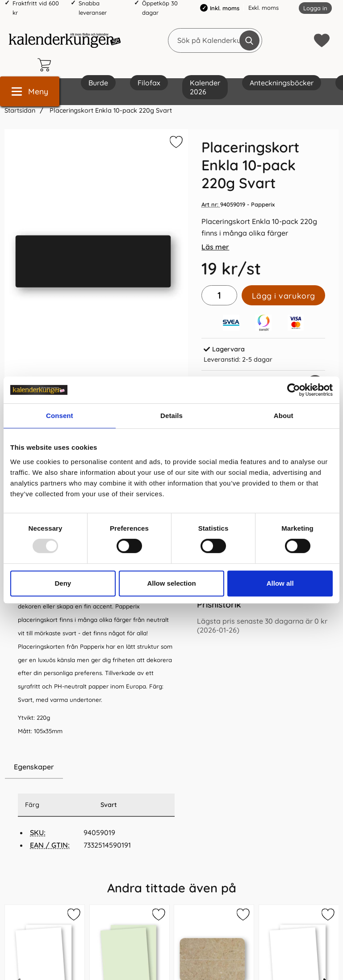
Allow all (280, 583)
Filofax (149, 83)
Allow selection (171, 583)
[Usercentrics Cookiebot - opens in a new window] (294, 390)
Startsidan (20, 110)
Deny (63, 583)
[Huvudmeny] (30, 91)
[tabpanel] (96, 640)
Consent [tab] (60, 416)
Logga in (315, 8)
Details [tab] (171, 416)
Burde (98, 83)
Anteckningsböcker (282, 83)
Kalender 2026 (205, 87)
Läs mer (215, 247)
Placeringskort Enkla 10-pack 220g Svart (110, 110)
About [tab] (284, 416)
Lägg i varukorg (284, 296)
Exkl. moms (264, 8)
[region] (96, 767)
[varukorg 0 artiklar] (46, 65)
